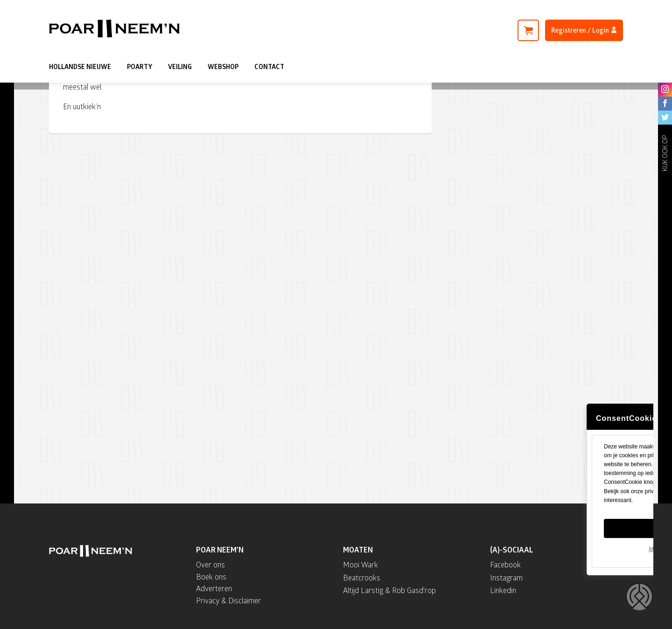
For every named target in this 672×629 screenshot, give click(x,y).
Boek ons (211, 577)
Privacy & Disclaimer (228, 600)
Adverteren (214, 588)
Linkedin (503, 590)
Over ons (210, 564)
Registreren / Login (584, 30)
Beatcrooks (362, 577)
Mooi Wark (360, 564)
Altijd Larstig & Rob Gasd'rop (389, 590)
